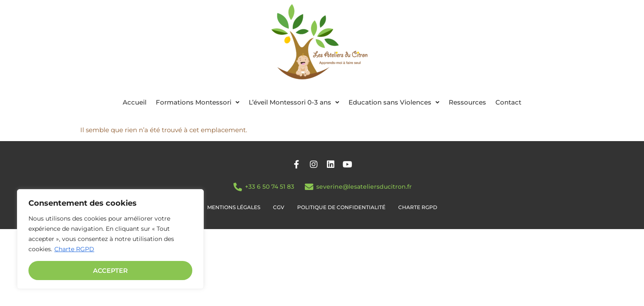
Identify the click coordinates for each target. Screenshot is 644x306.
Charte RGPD (74, 249)
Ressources (467, 102)
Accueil (135, 102)
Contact (508, 102)
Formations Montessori (198, 102)
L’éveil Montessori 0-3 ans (294, 102)
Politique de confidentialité (341, 207)
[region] (110, 239)
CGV (279, 207)
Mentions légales (234, 207)
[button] (198, 102)
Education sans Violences (394, 102)
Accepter (110, 271)
